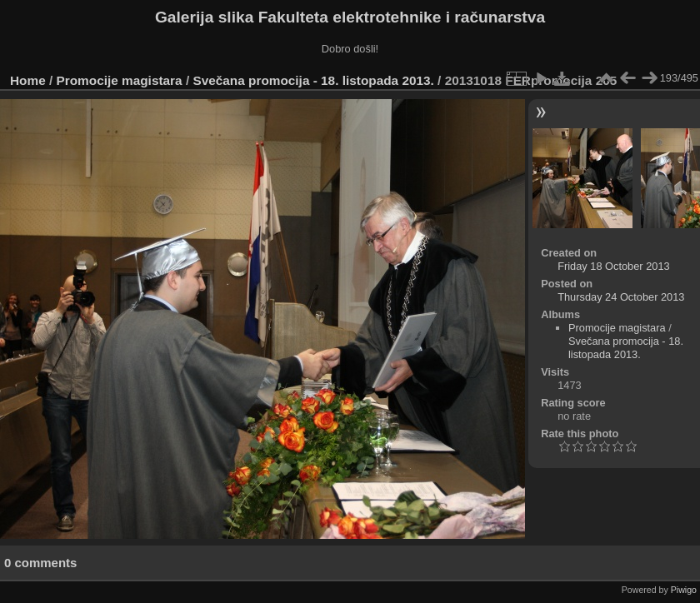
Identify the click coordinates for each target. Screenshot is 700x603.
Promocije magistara (120, 80)
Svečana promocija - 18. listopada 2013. (313, 80)
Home (28, 80)
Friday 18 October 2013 (613, 266)
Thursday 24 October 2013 (621, 297)
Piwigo (684, 590)
